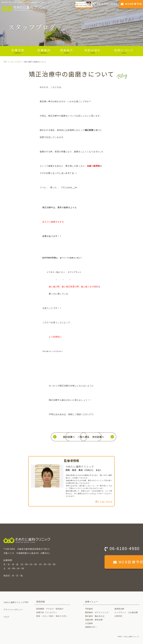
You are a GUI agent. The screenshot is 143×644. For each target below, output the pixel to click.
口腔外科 (118, 616)
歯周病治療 (119, 609)
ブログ (6, 617)
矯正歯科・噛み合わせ (95, 616)
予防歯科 (89, 609)
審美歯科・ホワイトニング (97, 613)
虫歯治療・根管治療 (94, 620)
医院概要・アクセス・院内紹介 (50, 609)
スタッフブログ (16, 62)
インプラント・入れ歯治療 (126, 613)
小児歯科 (89, 623)
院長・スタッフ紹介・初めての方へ (52, 616)
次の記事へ (110, 437)
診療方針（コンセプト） (47, 613)
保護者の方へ (91, 627)
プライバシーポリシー (13, 610)
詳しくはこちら (103, 502)
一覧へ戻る (71, 437)
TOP (5, 62)
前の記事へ (33, 437)
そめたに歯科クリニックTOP (16, 602)
